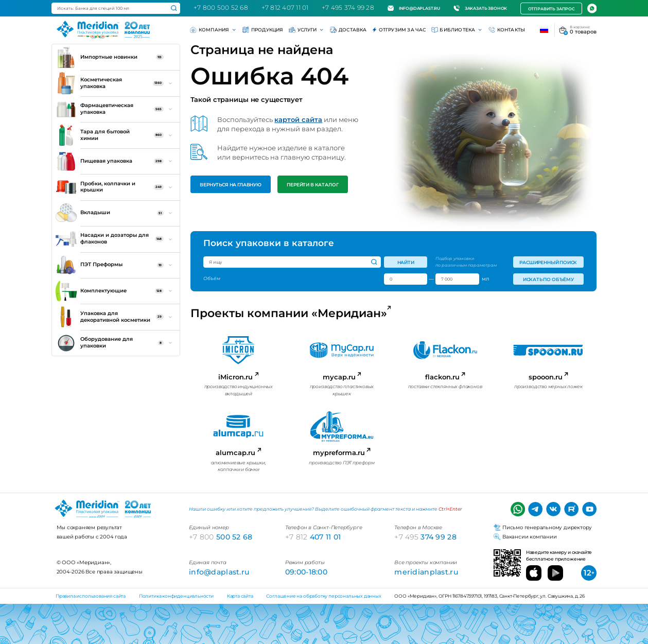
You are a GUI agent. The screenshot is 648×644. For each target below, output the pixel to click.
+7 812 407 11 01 (285, 8)
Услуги (307, 30)
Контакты (507, 30)
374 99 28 (425, 537)
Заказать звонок (480, 8)
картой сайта (298, 120)
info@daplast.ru (414, 8)
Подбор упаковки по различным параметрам (466, 262)
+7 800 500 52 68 (221, 8)
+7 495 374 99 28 (348, 8)
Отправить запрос (551, 9)
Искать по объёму (548, 279)
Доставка (348, 30)
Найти (406, 262)
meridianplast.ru (426, 572)
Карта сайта (240, 596)
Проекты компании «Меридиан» (290, 314)
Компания (214, 30)
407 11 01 (313, 537)
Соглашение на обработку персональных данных (323, 596)
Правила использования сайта (91, 596)
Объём (212, 279)
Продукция (263, 30)
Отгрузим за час (399, 30)
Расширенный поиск (548, 262)
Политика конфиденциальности (176, 596)
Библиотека (457, 30)
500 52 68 (221, 537)
